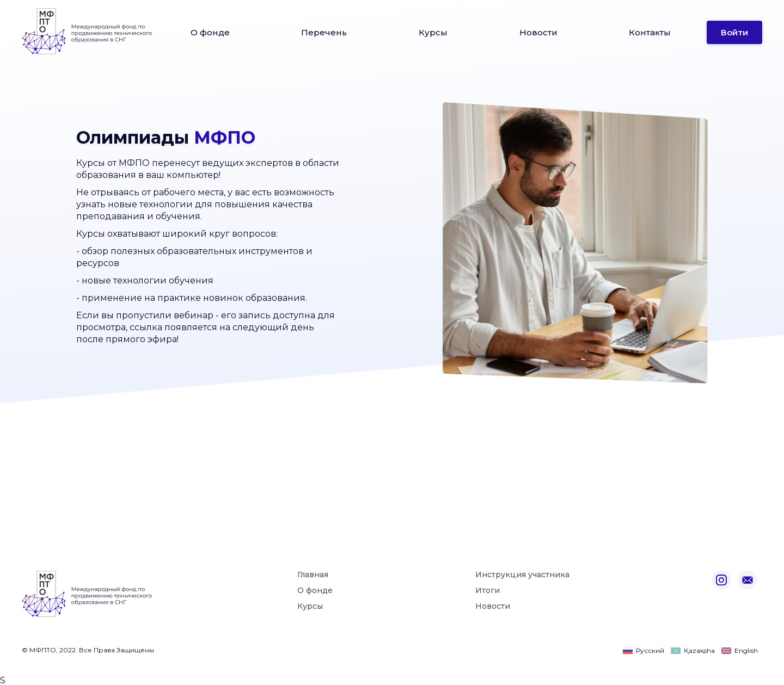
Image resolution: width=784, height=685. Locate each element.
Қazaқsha (699, 650)
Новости (538, 32)
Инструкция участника (522, 575)
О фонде (210, 32)
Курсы (433, 32)
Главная (313, 575)
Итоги (488, 591)
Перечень (324, 32)
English (746, 650)
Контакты (650, 32)
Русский (650, 650)
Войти (734, 32)
